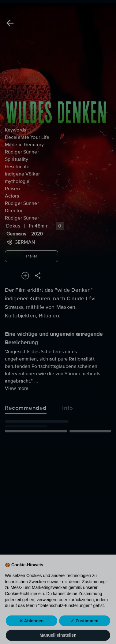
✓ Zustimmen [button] (85, 631)
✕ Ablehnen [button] (31, 631)
